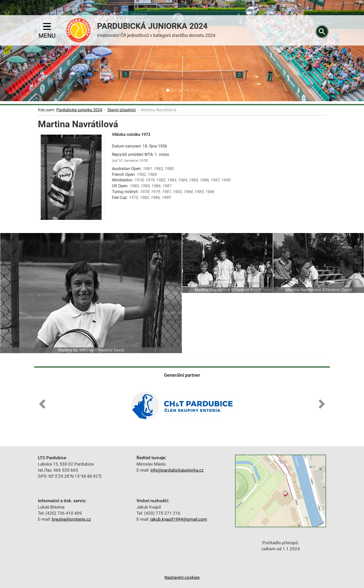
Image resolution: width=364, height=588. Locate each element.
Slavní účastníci (122, 110)
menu (47, 31)
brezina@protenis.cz (71, 519)
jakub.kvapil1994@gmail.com (179, 519)
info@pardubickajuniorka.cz (177, 470)
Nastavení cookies (182, 577)
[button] (44, 403)
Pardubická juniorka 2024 (79, 110)
